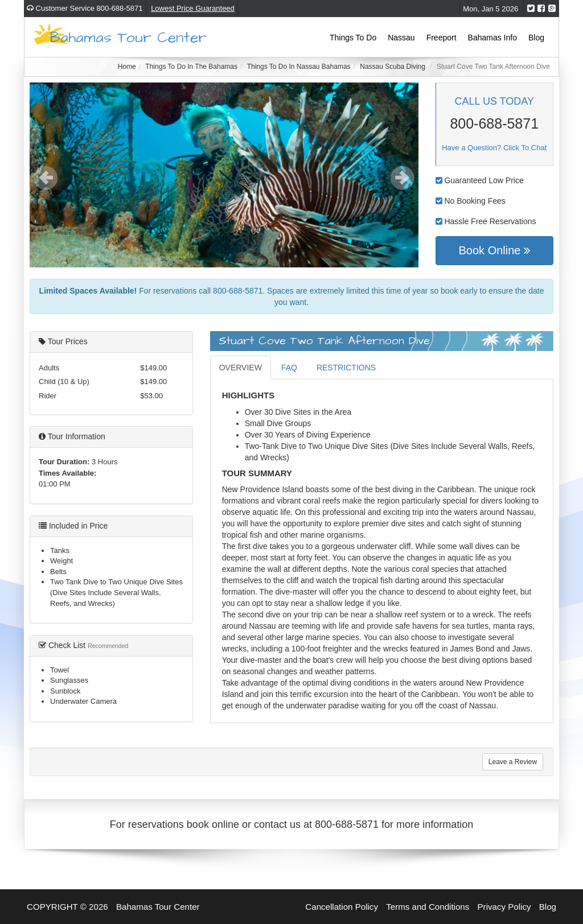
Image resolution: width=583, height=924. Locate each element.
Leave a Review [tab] (513, 762)
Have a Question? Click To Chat (494, 148)
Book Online (494, 250)
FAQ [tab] (289, 368)
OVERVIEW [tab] (241, 368)
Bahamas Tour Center (128, 37)
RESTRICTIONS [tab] (346, 368)
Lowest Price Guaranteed (193, 8)
